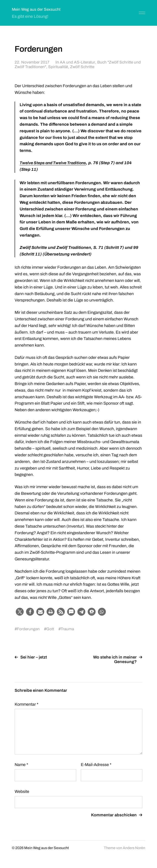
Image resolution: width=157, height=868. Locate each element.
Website (22, 791)
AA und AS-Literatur (78, 62)
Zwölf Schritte (92, 67)
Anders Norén (134, 848)
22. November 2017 (32, 62)
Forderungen (29, 629)
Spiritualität (67, 67)
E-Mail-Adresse (96, 765)
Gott (51, 629)
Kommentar (26, 704)
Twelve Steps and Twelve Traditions (55, 163)
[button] (20, 612)
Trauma (68, 629)
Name (21, 765)
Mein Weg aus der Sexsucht (37, 9)
